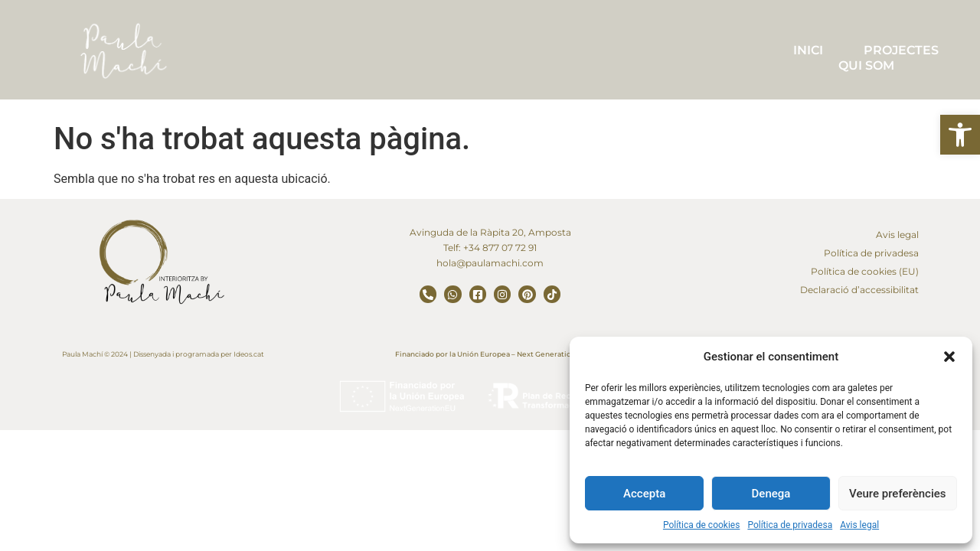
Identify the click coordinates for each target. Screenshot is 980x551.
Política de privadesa (790, 525)
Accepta (644, 494)
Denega (771, 494)
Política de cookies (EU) (865, 271)
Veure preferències (897, 494)
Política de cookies (702, 525)
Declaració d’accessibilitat (859, 290)
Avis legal (859, 525)
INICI (808, 50)
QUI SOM (866, 65)
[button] (960, 135)
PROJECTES (901, 50)
